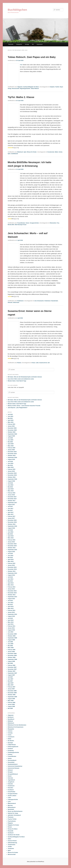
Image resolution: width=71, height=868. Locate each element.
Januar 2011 (11, 628)
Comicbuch (11, 737)
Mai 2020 (10, 442)
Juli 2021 (10, 414)
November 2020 (12, 430)
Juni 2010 (10, 632)
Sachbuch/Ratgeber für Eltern (31, 87)
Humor (28, 223)
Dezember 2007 (12, 667)
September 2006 (12, 697)
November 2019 (12, 454)
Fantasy (10, 754)
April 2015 (11, 559)
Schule (61, 152)
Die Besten (11, 741)
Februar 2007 (12, 687)
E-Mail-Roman (12, 745)
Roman (19, 363)
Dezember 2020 (12, 428)
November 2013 (12, 593)
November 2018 (12, 475)
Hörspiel (10, 772)
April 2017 (11, 512)
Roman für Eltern (13, 829)
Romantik (10, 831)
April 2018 (11, 489)
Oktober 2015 (12, 548)
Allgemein (20, 87)
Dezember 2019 (12, 452)
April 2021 (11, 420)
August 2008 (11, 661)
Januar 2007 (11, 689)
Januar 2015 (11, 565)
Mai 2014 (10, 581)
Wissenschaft (12, 854)
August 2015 (11, 552)
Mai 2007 (10, 681)
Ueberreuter (16, 302)
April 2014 (11, 583)
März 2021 (11, 422)
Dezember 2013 (12, 591)
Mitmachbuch (12, 807)
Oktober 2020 (12, 432)
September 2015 (12, 550)
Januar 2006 (11, 704)
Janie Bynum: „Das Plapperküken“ (18, 408)
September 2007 (12, 673)
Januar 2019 (11, 471)
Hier (21, 65)
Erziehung (11, 750)
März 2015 (11, 561)
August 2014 (11, 575)
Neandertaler (55, 301)
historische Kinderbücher (15, 766)
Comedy (10, 733)
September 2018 (12, 479)
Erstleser (10, 749)
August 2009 (11, 640)
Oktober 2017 (12, 501)
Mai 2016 (10, 534)
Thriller (10, 847)
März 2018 (11, 491)
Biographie (11, 729)
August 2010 (11, 630)
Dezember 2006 (12, 691)
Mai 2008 (10, 663)
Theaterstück (12, 845)
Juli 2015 (10, 554)
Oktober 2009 (12, 636)
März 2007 (11, 685)
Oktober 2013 (12, 595)
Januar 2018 (11, 495)
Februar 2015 (12, 563)
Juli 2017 (10, 506)
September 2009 (12, 638)
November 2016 (12, 522)
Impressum (40, 44)
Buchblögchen (17, 10)
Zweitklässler (15, 154)
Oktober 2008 (12, 657)
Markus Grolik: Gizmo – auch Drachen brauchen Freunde (24, 406)
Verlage (27, 44)
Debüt (9, 739)
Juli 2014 (10, 577)
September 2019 (12, 457)
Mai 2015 (10, 557)
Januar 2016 (11, 542)
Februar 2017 (12, 516)
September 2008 (12, 659)
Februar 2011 (12, 626)
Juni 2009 (10, 644)
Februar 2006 (12, 703)
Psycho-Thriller (12, 819)
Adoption (52, 87)
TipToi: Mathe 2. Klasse (21, 97)
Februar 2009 (12, 650)
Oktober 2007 (12, 671)
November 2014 (12, 569)
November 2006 (12, 693)
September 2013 (12, 597)
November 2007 (12, 669)
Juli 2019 (10, 461)
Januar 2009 (11, 652)
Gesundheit (11, 762)
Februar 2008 (12, 665)
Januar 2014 (11, 589)
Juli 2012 (10, 618)
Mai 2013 (10, 605)
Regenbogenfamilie (25, 89)
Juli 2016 (10, 530)
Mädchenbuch (12, 803)
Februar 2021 (12, 424)
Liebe (37, 363)
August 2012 (11, 616)
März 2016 (11, 538)
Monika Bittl (11, 225)
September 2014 (12, 573)
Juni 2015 (10, 556)
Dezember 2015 (12, 544)
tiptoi (25, 152)
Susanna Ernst (43, 363)
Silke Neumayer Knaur (20, 225)
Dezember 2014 (12, 567)
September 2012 (12, 614)
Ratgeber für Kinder (13, 825)
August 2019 (11, 459)
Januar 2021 (11, 426)
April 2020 (11, 444)
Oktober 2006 (12, 695)
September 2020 (12, 434)
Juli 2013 (10, 601)
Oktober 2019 (12, 456)
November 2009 (12, 634)
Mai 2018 (10, 487)
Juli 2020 (10, 438)
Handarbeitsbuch (13, 764)
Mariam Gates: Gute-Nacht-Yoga (17, 381)
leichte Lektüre (12, 796)
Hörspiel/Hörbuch (13, 774)
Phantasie (11, 817)
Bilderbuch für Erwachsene (16, 727)
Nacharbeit (11, 809)
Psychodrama (12, 821)
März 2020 (11, 446)
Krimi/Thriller (12, 792)
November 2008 (12, 655)
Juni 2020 (10, 440)
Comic (10, 735)
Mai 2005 (10, 708)
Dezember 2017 (12, 497)
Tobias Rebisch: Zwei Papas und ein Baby (32, 57)
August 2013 (11, 599)
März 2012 (11, 622)
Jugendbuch (11, 780)
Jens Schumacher (39, 301)
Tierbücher (11, 848)
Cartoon (10, 731)
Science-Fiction (12, 841)
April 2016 (11, 536)
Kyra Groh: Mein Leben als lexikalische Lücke (21, 379)
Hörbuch (10, 770)
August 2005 (11, 706)
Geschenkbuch (12, 760)
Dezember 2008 (12, 654)
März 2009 (11, 648)
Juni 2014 (10, 579)
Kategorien (19, 44)
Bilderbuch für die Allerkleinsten (17, 725)
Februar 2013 (12, 610)
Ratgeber (10, 823)
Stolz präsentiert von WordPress (35, 862)
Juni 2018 (10, 485)
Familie (57, 87)
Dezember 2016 (12, 520)
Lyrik (9, 801)
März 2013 (11, 608)
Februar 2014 (12, 587)
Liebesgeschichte (13, 799)
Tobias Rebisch (35, 89)
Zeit (49, 363)
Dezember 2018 (12, 473)
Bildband (10, 721)
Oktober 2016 (12, 524)
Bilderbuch (20, 152)
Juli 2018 (10, 483)
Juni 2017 (10, 509)
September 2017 (12, 503)
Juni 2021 (10, 416)
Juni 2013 (10, 603)
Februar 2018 (12, 493)
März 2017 (11, 514)
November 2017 (12, 499)
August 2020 (11, 436)
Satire (9, 839)
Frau (58, 223)
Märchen (10, 805)
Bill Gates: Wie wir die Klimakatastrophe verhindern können (25, 377)
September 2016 (12, 526)
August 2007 (11, 675)
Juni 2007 (10, 679)
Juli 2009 (10, 642)
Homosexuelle (15, 89)
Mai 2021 (10, 418)
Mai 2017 (10, 510)
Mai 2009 (10, 646)
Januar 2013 (11, 612)
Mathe (56, 152)
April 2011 (11, 624)
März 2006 (11, 701)
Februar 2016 (12, 540)
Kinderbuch (20, 301)
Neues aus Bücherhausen (15, 811)
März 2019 (11, 467)
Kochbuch (11, 790)
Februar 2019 (12, 469)
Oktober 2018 (12, 477)
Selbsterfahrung (12, 843)
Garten (10, 758)
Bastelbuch (11, 719)
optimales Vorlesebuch (14, 815)
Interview (10, 778)
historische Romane (13, 768)
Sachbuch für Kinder (14, 835)
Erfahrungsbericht (13, 747)
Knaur (34, 363)
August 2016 (11, 528)
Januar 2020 (11, 450)
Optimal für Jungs (13, 813)
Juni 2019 (10, 463)
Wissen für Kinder (32, 152)
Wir (33, 44)
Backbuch (11, 717)
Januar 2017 (11, 518)
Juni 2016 (10, 532)
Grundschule (51, 152)
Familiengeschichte (13, 752)
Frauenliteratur (21, 223)
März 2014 (11, 585)
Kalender (10, 784)
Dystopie (10, 743)
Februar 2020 (12, 448)
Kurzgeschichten (34, 223)
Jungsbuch (11, 782)
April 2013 (11, 606)
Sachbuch (11, 833)
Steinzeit (10, 302)
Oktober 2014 (12, 571)
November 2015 (12, 546)
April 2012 (11, 620)
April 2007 (11, 683)
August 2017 (11, 505)
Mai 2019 (10, 465)
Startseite (11, 44)
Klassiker (10, 788)
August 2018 (11, 481)
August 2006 (11, 699)
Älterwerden (53, 223)
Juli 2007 (10, 677)
